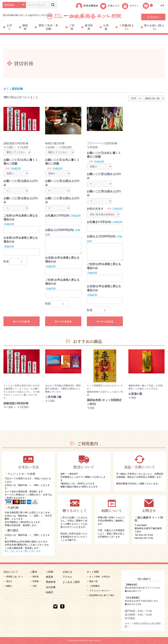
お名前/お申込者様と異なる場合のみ (21, 240)
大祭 (34, 586)
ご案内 (33, 572)
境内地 (35, 577)
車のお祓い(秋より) (154, 27)
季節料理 (51, 582)
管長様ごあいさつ (14, 577)
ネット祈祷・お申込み (100, 577)
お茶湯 (106, 27)
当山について (11, 572)
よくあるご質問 (71, 582)
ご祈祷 (72, 27)
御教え (9, 586)
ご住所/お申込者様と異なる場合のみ (21, 217)
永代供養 (51, 587)
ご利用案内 (94, 586)
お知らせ (67, 572)
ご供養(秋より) (126, 27)
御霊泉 (49, 577)
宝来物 (35, 581)
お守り (9, 27)
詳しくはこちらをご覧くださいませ (23, 551)
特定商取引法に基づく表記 (102, 595)
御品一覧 (93, 581)
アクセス (67, 577)
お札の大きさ (95, 209)
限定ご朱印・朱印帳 (48, 27)
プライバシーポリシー (100, 591)
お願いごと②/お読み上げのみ (21, 183)
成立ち (9, 581)
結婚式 (49, 592)
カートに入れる (21, 321)
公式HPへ (153, 17)
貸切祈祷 (89, 27)
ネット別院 (93, 572)
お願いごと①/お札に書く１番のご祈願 (21, 162)
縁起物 (25, 27)
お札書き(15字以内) (57, 216)
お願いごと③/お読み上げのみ (21, 200)
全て (6, 89)
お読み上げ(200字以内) (60, 230)
